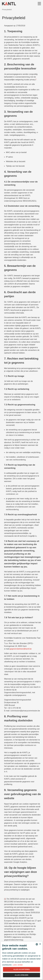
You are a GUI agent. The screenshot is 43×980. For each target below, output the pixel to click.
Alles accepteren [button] (22, 969)
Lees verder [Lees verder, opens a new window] (18, 965)
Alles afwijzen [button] (22, 975)
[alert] (22, 961)
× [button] (40, 944)
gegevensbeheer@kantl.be (21, 649)
